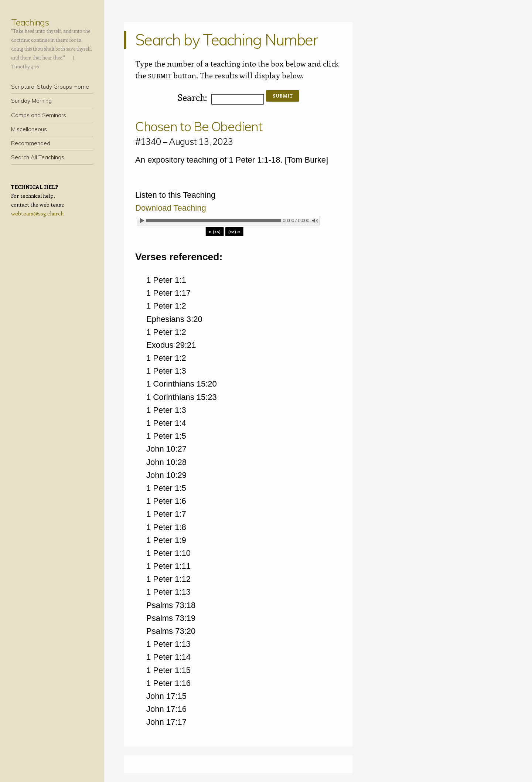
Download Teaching (171, 208)
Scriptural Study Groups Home (50, 87)
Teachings (30, 22)
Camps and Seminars (39, 115)
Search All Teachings (38, 157)
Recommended (31, 143)
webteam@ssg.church (37, 213)
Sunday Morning (31, 101)
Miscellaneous (29, 129)
